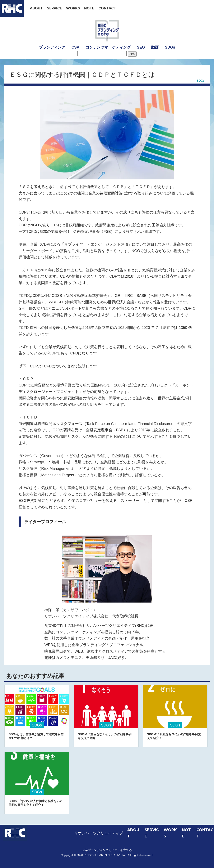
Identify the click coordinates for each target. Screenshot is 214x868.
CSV (75, 47)
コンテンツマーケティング (108, 47)
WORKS (73, 8)
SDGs (170, 47)
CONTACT (107, 8)
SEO (141, 47)
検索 (132, 54)
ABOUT (36, 8)
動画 (155, 47)
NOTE (89, 8)
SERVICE (54, 8)
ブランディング (52, 47)
